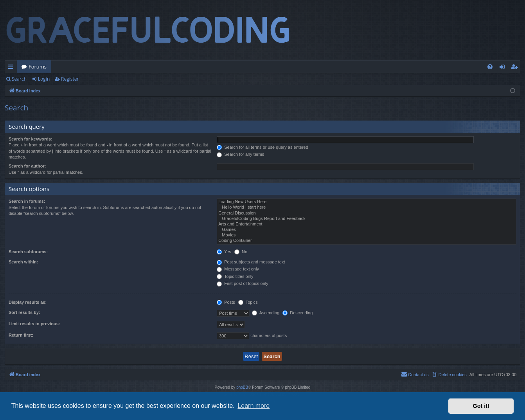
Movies (367, 235)
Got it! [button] (481, 406)
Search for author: (27, 166)
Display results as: (28, 302)
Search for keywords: (31, 139)
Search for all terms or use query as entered (262, 147)
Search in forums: (27, 201)
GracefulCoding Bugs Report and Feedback (367, 219)
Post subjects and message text (251, 262)
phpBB (242, 387)
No (241, 252)
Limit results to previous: (34, 324)
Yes (224, 252)
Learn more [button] (254, 406)
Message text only (238, 269)
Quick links (12, 68)
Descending (298, 313)
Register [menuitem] (516, 68)
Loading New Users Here (367, 202)
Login (44, 79)
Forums (38, 67)
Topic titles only (235, 276)
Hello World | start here (367, 207)
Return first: (21, 335)
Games (367, 230)
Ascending (266, 313)
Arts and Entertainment (367, 224)
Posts (226, 302)
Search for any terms (240, 154)
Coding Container (367, 241)
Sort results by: (24, 312)
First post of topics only (243, 283)
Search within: (23, 262)
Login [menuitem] (504, 68)
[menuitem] (490, 67)
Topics (248, 302)
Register (70, 79)
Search (19, 79)
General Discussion (367, 213)
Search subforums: (28, 252)
